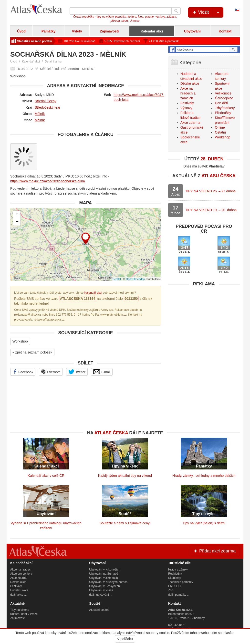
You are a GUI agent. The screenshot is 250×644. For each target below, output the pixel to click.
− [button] (17, 222)
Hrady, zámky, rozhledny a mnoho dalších (204, 476)
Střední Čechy (46, 101)
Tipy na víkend (20, 610)
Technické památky (181, 582)
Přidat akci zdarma (214, 551)
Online (220, 127)
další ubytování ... (101, 595)
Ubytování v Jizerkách (103, 578)
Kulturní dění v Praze (24, 614)
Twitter (77, 372)
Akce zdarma (190, 123)
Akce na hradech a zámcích (188, 93)
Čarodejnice (224, 98)
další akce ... (18, 595)
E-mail (102, 372)
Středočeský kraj (47, 107)
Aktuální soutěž (99, 610)
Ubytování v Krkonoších (105, 570)
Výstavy (186, 108)
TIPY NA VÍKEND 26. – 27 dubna (211, 191)
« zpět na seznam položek (32, 352)
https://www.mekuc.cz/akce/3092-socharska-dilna (48, 181)
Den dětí (221, 103)
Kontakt (225, 31)
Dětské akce (190, 83)
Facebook (23, 372)
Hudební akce (19, 590)
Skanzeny (175, 578)
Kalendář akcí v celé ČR (46, 476)
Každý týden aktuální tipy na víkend (125, 476)
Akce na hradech (21, 570)
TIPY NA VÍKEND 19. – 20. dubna (211, 210)
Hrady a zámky (178, 570)
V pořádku (125, 639)
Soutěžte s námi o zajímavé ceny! (125, 523)
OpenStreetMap (135, 279)
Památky (49, 31)
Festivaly (187, 103)
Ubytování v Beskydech (104, 586)
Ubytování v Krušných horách (108, 582)
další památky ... (179, 595)
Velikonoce (223, 93)
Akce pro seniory (21, 574)
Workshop (20, 341)
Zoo (171, 590)
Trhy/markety (225, 108)
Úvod (21, 31)
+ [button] (17, 215)
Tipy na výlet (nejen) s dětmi (204, 523)
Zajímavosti (109, 31)
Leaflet (117, 279)
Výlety (77, 31)
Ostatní (220, 132)
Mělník (40, 114)
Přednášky (223, 113)
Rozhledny (175, 574)
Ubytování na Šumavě (104, 574)
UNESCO (174, 586)
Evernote (51, 372)
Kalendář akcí (152, 31)
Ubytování (192, 31)
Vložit (208, 12)
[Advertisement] (204, 320)
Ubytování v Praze (101, 590)
